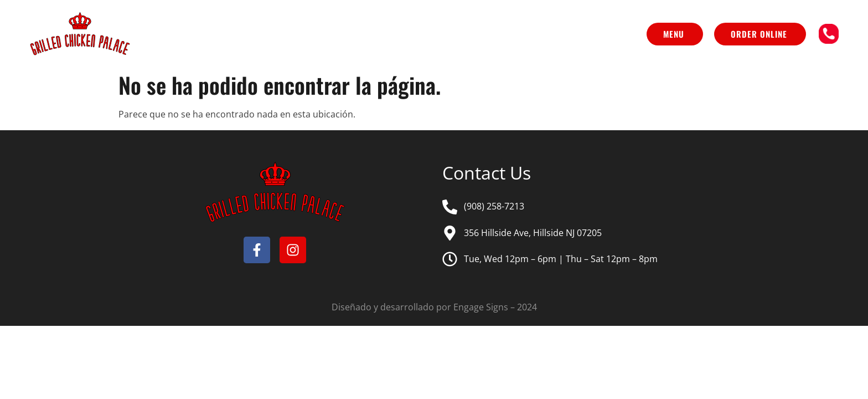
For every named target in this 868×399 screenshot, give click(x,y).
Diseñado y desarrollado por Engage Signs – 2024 (434, 307)
